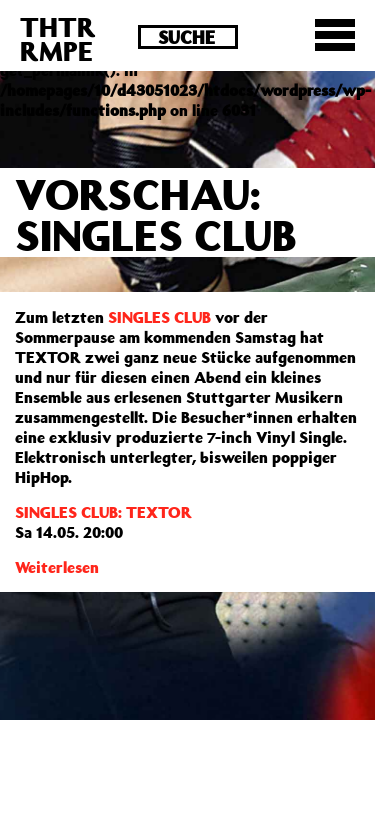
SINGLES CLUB (159, 317)
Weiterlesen (57, 567)
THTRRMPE (58, 38)
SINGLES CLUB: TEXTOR (103, 512)
